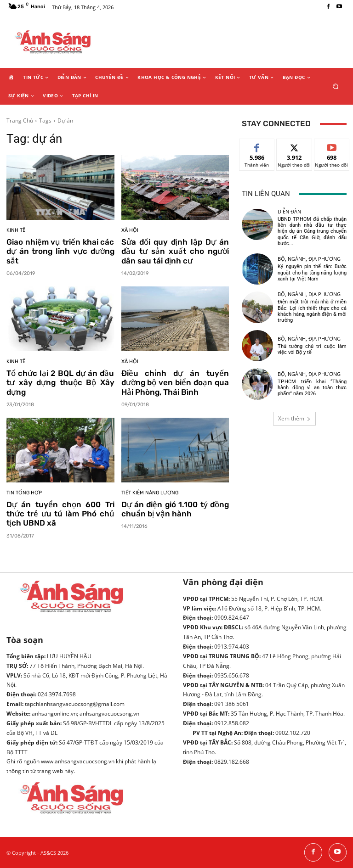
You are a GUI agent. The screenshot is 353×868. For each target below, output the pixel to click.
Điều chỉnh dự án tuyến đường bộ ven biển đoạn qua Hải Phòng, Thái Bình (175, 383)
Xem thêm (294, 418)
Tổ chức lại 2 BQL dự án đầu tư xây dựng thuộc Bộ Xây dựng (60, 383)
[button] (336, 86)
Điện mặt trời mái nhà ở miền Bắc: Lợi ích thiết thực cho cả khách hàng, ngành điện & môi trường (312, 311)
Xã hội (130, 230)
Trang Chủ (20, 120)
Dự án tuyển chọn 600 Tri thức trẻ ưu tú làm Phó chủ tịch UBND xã (60, 514)
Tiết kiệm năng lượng (150, 493)
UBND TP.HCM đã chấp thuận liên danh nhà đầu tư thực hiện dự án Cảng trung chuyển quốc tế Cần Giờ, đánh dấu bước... (312, 231)
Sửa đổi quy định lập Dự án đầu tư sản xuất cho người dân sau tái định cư (175, 251)
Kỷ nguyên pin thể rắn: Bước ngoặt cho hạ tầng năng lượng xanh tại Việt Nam (312, 272)
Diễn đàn (289, 211)
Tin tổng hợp (24, 493)
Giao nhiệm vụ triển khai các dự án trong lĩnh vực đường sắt (60, 251)
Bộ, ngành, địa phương (309, 259)
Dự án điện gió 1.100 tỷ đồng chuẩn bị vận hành (175, 509)
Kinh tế (16, 230)
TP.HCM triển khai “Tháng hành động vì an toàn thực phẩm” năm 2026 (312, 388)
